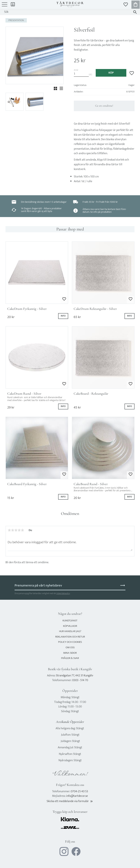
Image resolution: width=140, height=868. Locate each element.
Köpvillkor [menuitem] (70, 626)
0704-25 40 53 (79, 791)
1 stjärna (9, 530)
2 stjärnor (13, 530)
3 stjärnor (16, 530)
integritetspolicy (63, 593)
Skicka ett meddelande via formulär (70, 801)
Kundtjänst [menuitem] (70, 621)
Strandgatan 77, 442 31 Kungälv (75, 676)
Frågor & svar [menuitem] (70, 658)
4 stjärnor (19, 530)
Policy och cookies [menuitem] (70, 642)
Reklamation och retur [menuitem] (70, 637)
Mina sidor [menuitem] (13, 4)
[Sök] (135, 12)
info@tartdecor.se (77, 796)
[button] (5, 6)
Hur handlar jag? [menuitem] (70, 631)
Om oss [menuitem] (70, 647)
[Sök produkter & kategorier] (66, 12)
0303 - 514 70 (80, 680)
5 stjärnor (22, 530)
